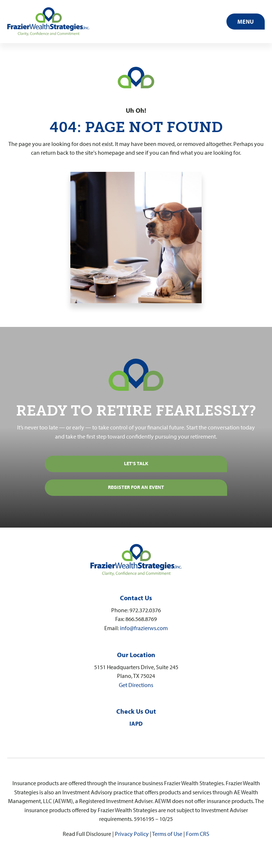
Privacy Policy (132, 834)
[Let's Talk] (136, 464)
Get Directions (136, 685)
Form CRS (198, 834)
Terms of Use (167, 834)
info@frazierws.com (144, 628)
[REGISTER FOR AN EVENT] (136, 488)
